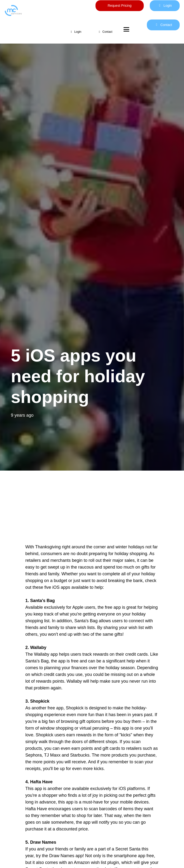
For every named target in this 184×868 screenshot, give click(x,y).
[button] (123, 29)
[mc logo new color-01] (31, 10)
